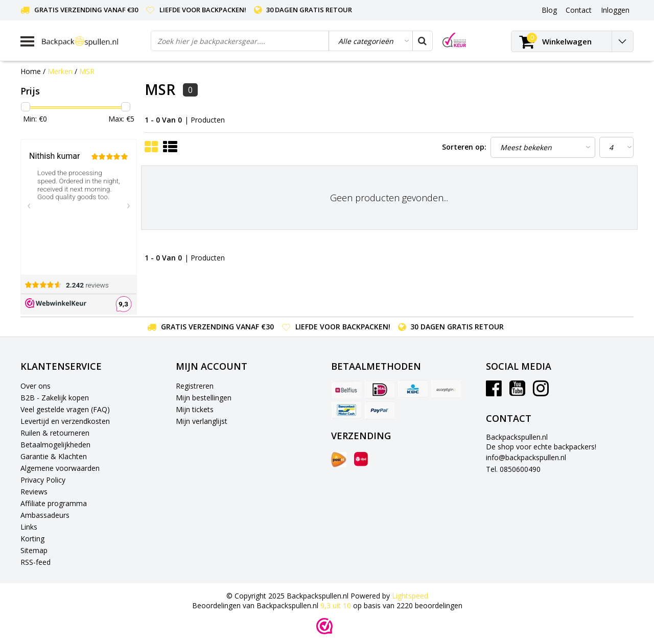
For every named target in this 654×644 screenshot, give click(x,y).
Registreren (195, 386)
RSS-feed (36, 562)
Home (31, 71)
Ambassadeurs (45, 515)
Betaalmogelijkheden (55, 445)
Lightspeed (410, 596)
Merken (60, 71)
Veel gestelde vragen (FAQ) (65, 409)
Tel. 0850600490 (513, 469)
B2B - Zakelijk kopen (55, 398)
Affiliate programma (54, 503)
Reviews (34, 492)
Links (29, 527)
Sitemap (34, 550)
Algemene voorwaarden (60, 468)
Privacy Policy (43, 480)
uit (337, 605)
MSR (87, 71)
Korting (32, 539)
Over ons (36, 386)
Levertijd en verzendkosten (65, 421)
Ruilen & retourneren (55, 433)
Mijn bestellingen (204, 398)
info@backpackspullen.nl (526, 457)
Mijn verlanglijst (202, 421)
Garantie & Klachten (54, 456)
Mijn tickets (195, 409)
